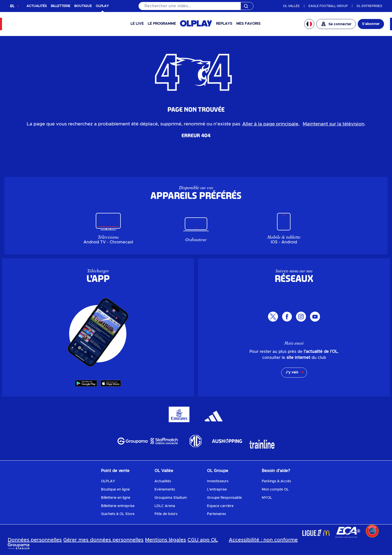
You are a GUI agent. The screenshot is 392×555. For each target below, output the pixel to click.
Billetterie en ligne (116, 498)
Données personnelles (35, 540)
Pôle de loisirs (166, 514)
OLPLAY (108, 481)
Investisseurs (218, 481)
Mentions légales (165, 540)
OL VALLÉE (291, 6)
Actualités (163, 481)
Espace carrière (220, 506)
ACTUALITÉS (37, 6)
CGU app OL (203, 540)
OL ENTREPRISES (369, 6)
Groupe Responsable (224, 498)
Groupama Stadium (171, 498)
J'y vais (292, 372)
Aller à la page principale (270, 124)
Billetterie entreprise (118, 506)
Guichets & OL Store (118, 514)
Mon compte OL (275, 490)
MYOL (267, 498)
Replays (224, 24)
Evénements (165, 490)
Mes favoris (248, 24)
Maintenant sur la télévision (333, 124)
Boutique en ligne (115, 490)
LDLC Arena (165, 506)
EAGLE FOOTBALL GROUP (328, 6)
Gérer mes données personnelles (103, 540)
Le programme (162, 24)
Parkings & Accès (276, 481)
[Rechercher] (196, 6)
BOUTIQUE (83, 6)
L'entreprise (217, 490)
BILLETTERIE (60, 6)
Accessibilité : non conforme (263, 540)
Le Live (137, 24)
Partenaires (216, 514)
